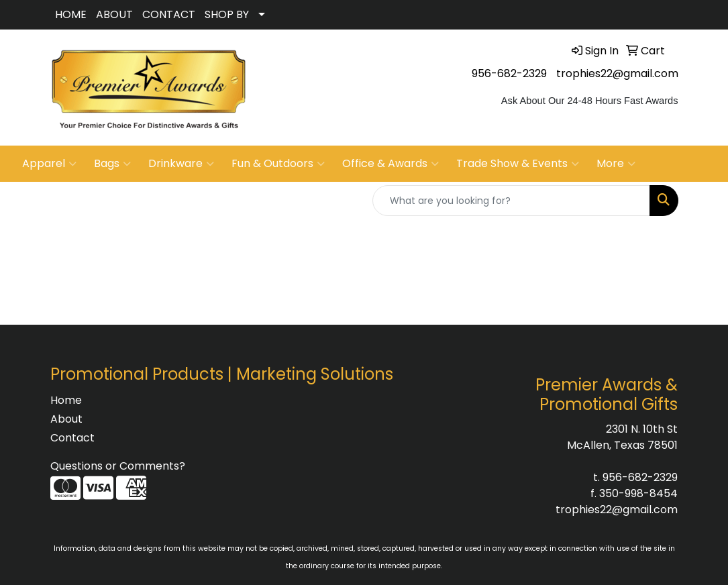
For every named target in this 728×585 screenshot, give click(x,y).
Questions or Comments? (118, 466)
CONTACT (169, 14)
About (66, 419)
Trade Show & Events (518, 164)
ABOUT (114, 14)
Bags (112, 164)
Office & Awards (391, 164)
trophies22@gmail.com (617, 73)
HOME (71, 14)
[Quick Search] (511, 201)
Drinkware (181, 164)
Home (66, 400)
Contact (72, 438)
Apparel (49, 164)
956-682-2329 (509, 73)
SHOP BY (227, 14)
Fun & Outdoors (278, 164)
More (616, 164)
